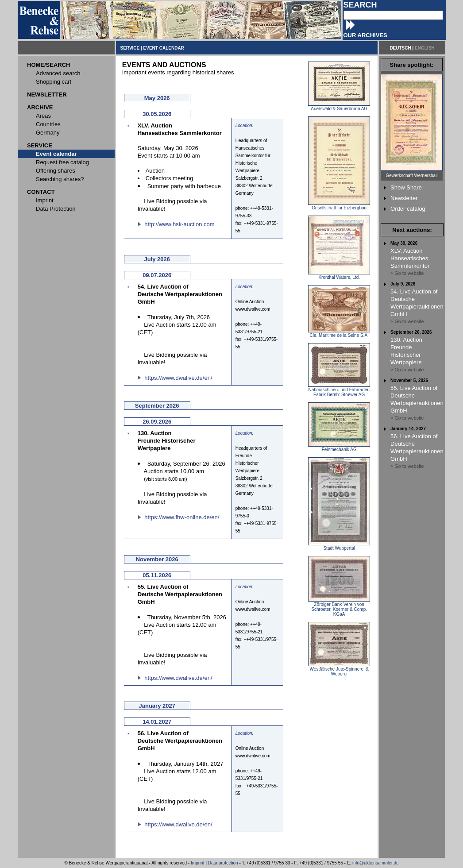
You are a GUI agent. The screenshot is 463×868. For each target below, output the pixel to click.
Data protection (223, 863)
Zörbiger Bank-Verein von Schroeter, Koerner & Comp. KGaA (339, 607)
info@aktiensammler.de (376, 863)
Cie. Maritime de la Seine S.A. (339, 333)
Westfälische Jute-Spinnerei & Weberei (339, 669)
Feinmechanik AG (339, 448)
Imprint (198, 863)
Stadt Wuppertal (339, 546)
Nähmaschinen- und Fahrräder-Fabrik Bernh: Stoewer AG (339, 390)
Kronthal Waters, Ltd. (339, 275)
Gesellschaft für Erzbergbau (339, 206)
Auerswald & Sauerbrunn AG (339, 107)
